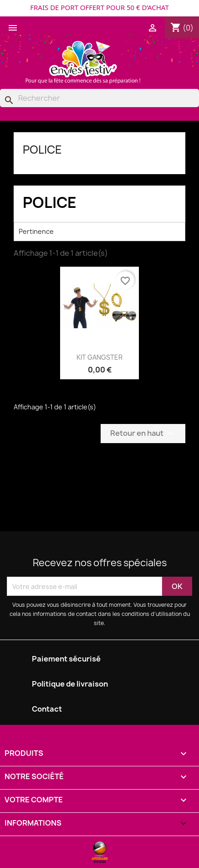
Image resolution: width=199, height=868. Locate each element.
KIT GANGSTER (99, 357)
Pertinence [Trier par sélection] (99, 232)
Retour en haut (143, 434)
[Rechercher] (99, 98)
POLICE (42, 150)
